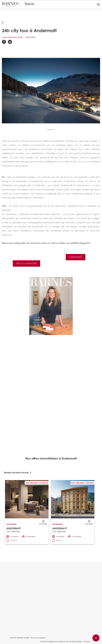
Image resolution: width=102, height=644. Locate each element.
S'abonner (75, 257)
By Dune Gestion (38, 638)
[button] (98, 4)
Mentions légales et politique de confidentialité (61, 641)
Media (5, 37)
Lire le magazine (26, 263)
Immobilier (18, 37)
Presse (11, 37)
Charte (87, 641)
